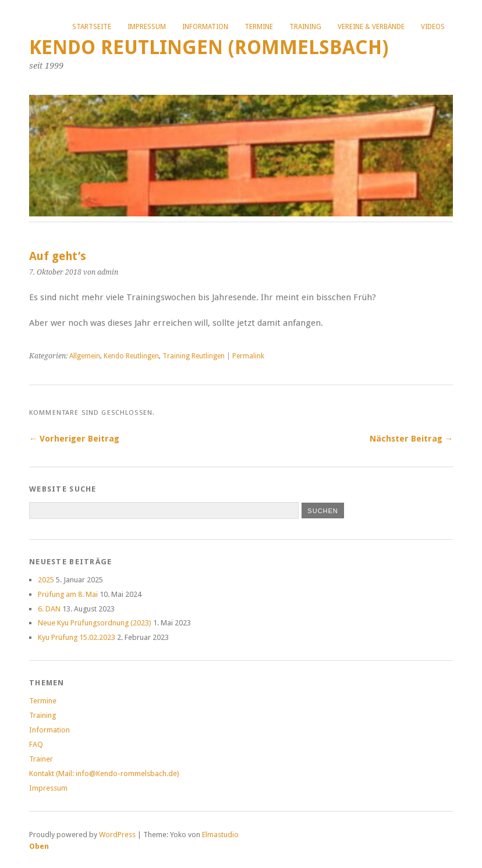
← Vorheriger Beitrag (74, 439)
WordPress (117, 835)
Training (305, 27)
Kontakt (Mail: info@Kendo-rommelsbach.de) (104, 773)
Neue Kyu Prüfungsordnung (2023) (95, 623)
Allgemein (85, 356)
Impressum (147, 27)
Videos (433, 27)
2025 (46, 580)
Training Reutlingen (194, 356)
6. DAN (49, 609)
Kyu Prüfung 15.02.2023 (77, 637)
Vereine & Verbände (371, 27)
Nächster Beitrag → (411, 439)
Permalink (248, 356)
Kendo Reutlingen (131, 356)
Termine (259, 27)
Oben (39, 846)
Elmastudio (220, 835)
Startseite (92, 27)
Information (205, 27)
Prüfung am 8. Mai (68, 594)
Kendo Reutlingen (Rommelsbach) (209, 47)
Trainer (41, 759)
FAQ (36, 744)
